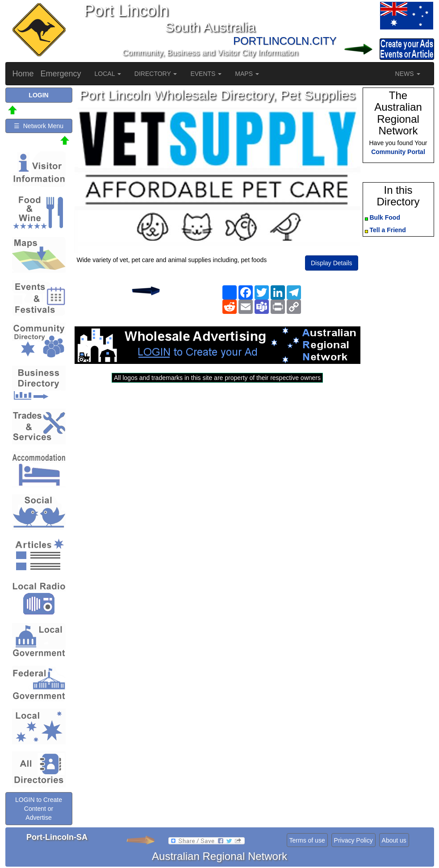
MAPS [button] (247, 74)
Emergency (61, 74)
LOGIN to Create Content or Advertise (39, 809)
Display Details (332, 263)
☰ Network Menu (39, 126)
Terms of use (307, 840)
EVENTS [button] (206, 74)
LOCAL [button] (108, 74)
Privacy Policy (353, 840)
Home (23, 74)
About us (394, 840)
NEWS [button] (408, 74)
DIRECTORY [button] (156, 74)
